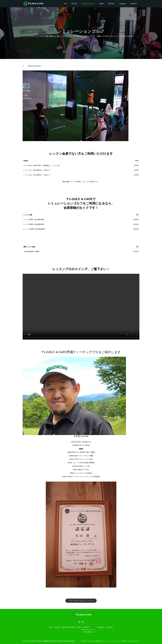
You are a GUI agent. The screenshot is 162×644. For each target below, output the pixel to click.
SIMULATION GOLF (88, 4)
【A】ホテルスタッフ (88, 630)
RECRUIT (111, 4)
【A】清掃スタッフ (89, 632)
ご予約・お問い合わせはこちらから (81, 601)
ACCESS (74, 4)
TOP (65, 4)
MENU (102, 4)
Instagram (122, 4)
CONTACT (134, 4)
